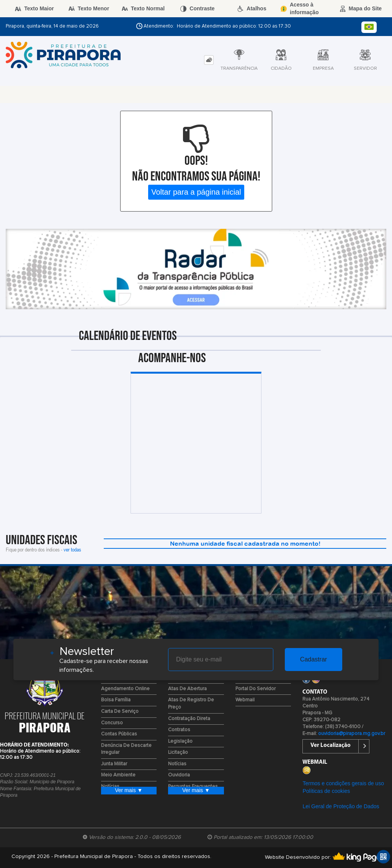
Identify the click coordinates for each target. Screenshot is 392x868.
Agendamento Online (125, 689)
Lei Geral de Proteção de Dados (341, 806)
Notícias (177, 764)
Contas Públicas (119, 734)
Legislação (180, 741)
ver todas (72, 549)
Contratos (179, 730)
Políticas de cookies (326, 791)
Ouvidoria (179, 775)
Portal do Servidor (256, 689)
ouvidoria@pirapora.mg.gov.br (352, 734)
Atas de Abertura (187, 689)
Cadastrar (314, 659)
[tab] (209, 60)
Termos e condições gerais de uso (343, 783)
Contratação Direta (189, 719)
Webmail (245, 700)
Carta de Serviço (120, 711)
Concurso (112, 723)
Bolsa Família (116, 700)
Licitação (178, 752)
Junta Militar (114, 764)
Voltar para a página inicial (196, 192)
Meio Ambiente (118, 775)
